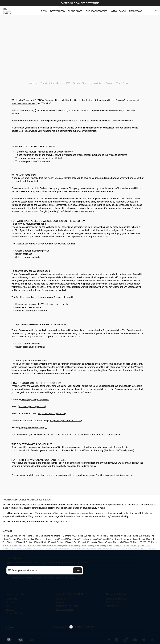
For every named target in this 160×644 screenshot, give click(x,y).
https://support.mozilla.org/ (33, 428)
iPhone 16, (81, 536)
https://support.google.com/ (35, 400)
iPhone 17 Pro (19, 536)
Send (77, 570)
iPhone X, (128, 542)
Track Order (122, 83)
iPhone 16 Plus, (107, 536)
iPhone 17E (59, 536)
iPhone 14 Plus (65, 539)
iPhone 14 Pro (51, 539)
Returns (10, 610)
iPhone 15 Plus (9, 539)
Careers (60, 83)
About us (34, 83)
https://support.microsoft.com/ (66, 421)
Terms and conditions (93, 83)
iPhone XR (117, 542)
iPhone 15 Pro (147, 536)
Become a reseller (65, 610)
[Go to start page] (8, 11)
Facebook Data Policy (24, 211)
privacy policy (68, 578)
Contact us (12, 602)
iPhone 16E (70, 536)
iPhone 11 (82, 542)
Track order (12, 599)
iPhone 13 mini (138, 539)
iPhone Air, (49, 536)
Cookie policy (113, 606)
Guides (76, 83)
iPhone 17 (7, 536)
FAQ (68, 83)
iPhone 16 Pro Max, (123, 536)
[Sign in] (156, 11)
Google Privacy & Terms (83, 211)
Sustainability (47, 83)
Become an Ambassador (68, 606)
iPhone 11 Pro (71, 542)
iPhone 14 (39, 539)
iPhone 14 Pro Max (81, 539)
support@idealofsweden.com (119, 475)
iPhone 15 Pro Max (25, 539)
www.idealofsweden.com (23, 103)
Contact (110, 83)
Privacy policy (113, 602)
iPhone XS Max (105, 542)
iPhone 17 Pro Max (34, 536)
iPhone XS (92, 542)
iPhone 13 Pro (107, 539)
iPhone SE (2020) (141, 542)
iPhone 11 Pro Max (56, 542)
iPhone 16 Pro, (92, 536)
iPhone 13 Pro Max (122, 539)
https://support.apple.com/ (32, 407)
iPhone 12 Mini (41, 542)
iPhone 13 (95, 539)
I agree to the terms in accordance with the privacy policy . (43, 578)
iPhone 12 (11, 542)
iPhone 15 (136, 536)
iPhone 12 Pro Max (25, 542)
